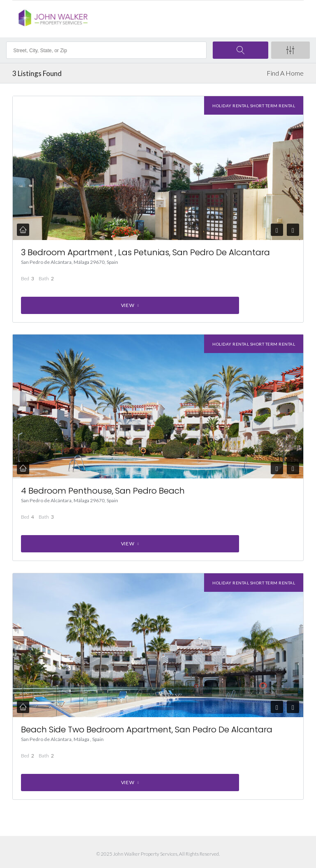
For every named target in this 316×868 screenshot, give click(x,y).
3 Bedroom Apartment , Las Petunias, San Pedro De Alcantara (145, 252)
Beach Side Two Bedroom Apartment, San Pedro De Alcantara (147, 729)
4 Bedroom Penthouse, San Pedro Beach (103, 491)
